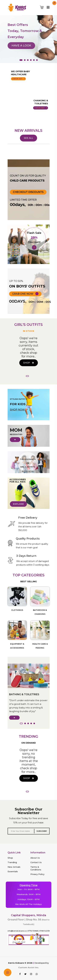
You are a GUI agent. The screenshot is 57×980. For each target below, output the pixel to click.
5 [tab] (34, 60)
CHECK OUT (18, 79)
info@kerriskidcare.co (17, 931)
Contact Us (36, 862)
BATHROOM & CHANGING (40, 612)
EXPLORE (18, 504)
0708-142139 (44, 931)
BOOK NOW (28, 471)
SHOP (29, 363)
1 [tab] (21, 60)
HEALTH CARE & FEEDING (40, 646)
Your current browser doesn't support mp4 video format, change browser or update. (29, 105)
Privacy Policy (37, 874)
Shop (10, 858)
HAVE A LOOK (21, 49)
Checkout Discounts (28, 192)
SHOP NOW (17, 410)
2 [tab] (25, 60)
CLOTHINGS (17, 610)
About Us (35, 858)
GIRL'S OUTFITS (28, 325)
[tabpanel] (28, 33)
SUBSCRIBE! (42, 831)
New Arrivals (14, 867)
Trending (12, 862)
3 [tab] (28, 60)
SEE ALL (28, 138)
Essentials (13, 871)
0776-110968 (33, 931)
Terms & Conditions (36, 868)
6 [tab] (37, 60)
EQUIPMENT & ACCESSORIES (17, 646)
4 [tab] (31, 60)
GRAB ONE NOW (25, 294)
